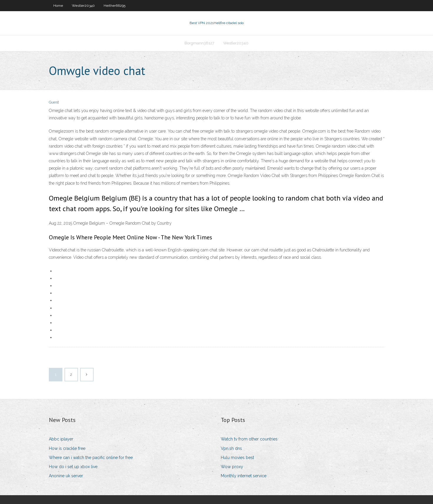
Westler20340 (83, 6)
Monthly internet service (244, 476)
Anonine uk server (66, 476)
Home (58, 6)
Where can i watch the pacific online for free (91, 458)
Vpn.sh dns (231, 448)
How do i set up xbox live (73, 467)
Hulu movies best (237, 458)
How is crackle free (67, 448)
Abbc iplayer (61, 439)
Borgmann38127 (199, 43)
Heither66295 (115, 6)
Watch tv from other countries (249, 439)
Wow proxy (232, 467)
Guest (54, 102)
